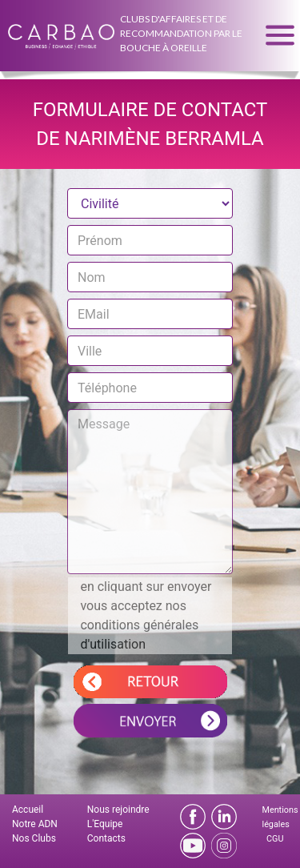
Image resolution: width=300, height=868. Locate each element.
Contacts (106, 838)
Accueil (28, 810)
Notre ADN (35, 824)
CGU (275, 839)
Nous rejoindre (118, 810)
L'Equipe (105, 824)
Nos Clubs (34, 838)
